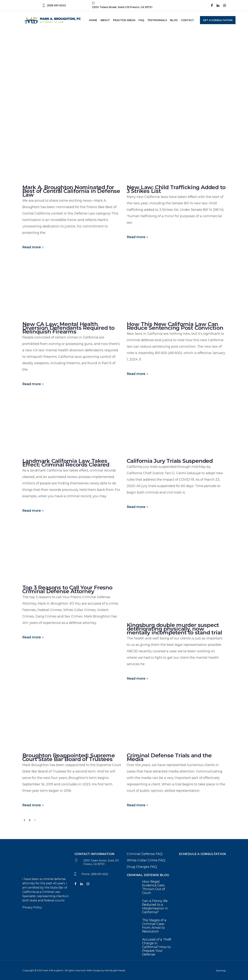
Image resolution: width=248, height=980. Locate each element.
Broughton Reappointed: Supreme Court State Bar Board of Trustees (69, 757)
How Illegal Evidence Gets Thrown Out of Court (150, 887)
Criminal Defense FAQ (145, 854)
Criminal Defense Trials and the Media (169, 757)
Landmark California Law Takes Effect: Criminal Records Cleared (66, 463)
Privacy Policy (32, 907)
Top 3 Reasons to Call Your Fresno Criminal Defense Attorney (67, 589)
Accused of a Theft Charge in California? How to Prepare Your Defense (150, 947)
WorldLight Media (115, 970)
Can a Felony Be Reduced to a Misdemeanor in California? (150, 907)
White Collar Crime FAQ (146, 860)
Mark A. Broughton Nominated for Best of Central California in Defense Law (71, 191)
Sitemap (221, 971)
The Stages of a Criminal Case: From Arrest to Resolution (150, 926)
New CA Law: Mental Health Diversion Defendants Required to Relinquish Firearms (69, 328)
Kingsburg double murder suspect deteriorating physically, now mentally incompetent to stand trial (174, 629)
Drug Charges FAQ (142, 867)
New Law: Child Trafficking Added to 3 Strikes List (176, 189)
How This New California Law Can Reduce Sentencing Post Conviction (175, 326)
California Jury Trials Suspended (170, 461)
